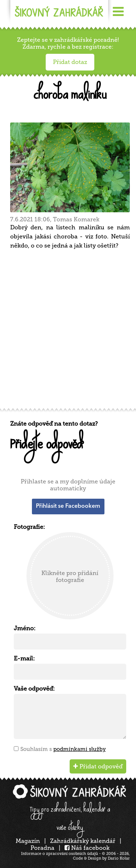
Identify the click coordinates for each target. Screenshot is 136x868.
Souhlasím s (63, 749)
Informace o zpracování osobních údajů (59, 854)
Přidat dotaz (70, 62)
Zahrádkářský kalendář (83, 841)
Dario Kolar (119, 858)
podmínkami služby (80, 749)
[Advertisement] (68, 331)
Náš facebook (87, 848)
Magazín (28, 841)
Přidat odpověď (98, 766)
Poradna (42, 848)
